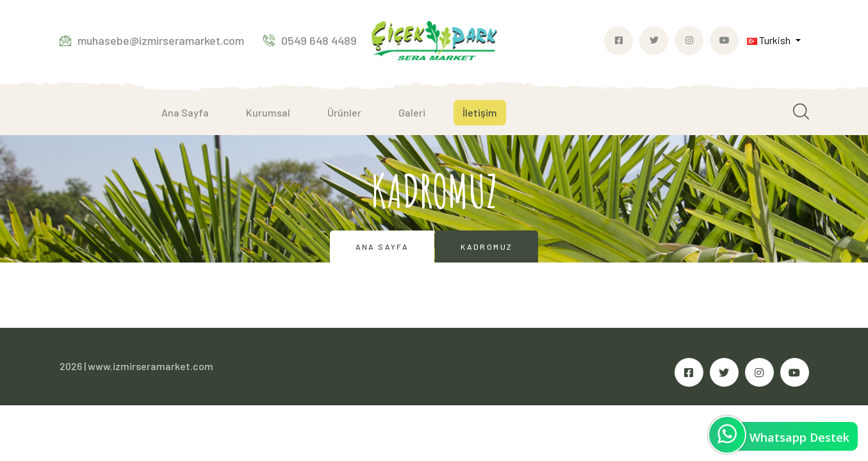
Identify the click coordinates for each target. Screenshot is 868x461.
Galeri (412, 112)
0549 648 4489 (310, 40)
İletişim (480, 112)
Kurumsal (268, 112)
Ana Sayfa (185, 112)
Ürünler (344, 112)
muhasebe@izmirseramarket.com (152, 40)
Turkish (770, 40)
